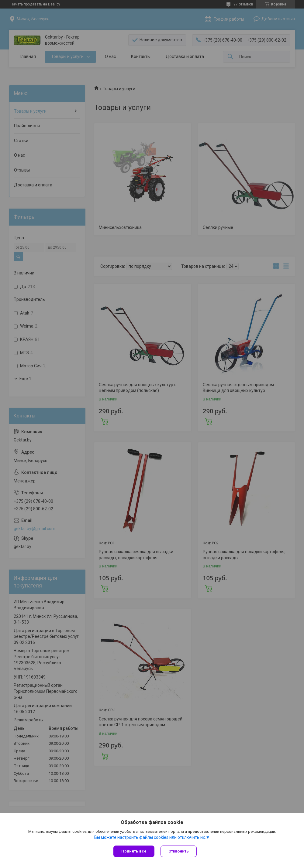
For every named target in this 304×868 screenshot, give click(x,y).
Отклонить (179, 851)
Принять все (134, 851)
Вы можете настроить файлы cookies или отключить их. (150, 837)
